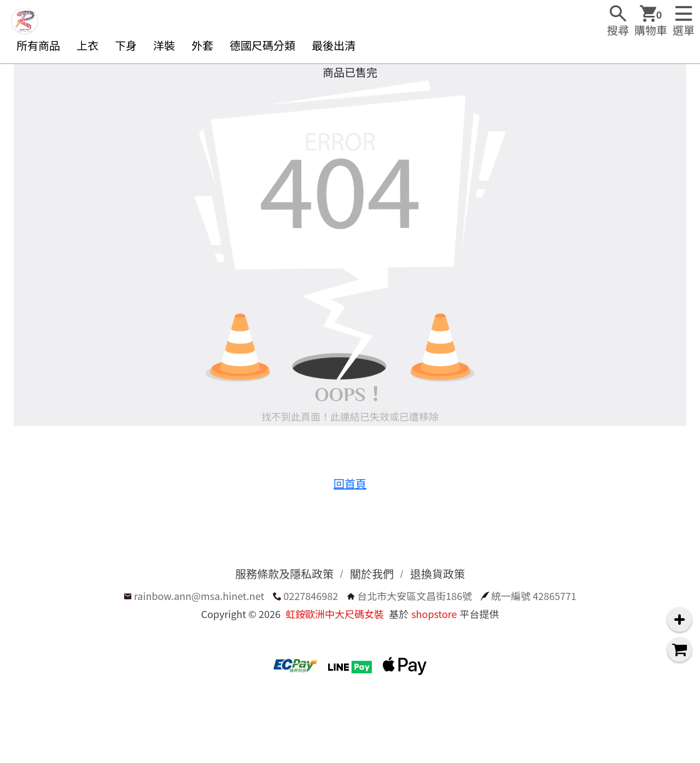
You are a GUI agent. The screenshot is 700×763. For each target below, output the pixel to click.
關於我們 (372, 573)
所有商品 (38, 45)
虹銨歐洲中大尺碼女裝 (335, 614)
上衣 (87, 45)
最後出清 (334, 45)
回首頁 (350, 483)
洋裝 (164, 45)
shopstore (434, 614)
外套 (202, 45)
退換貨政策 (437, 573)
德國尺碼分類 (262, 45)
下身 (126, 45)
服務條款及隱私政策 (284, 573)
